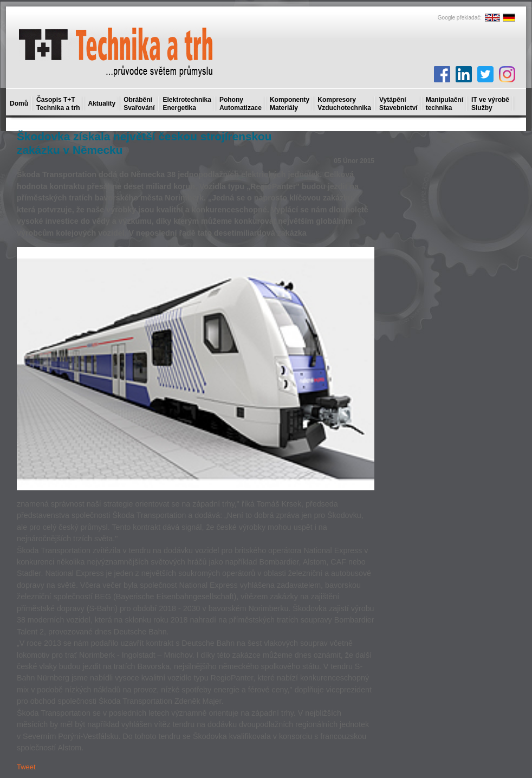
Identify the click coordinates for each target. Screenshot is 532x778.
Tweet (26, 767)
